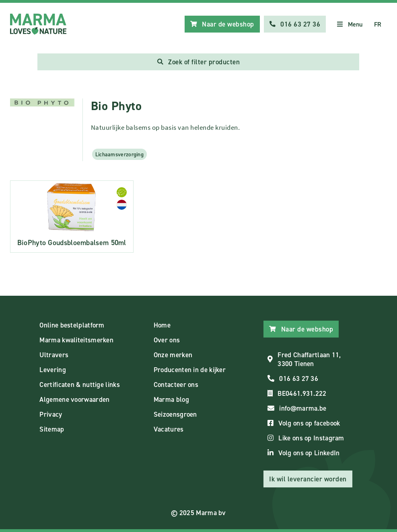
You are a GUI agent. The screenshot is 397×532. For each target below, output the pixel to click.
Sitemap (52, 429)
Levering (52, 370)
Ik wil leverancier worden (308, 479)
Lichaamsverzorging (119, 154)
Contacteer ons (176, 385)
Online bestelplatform (72, 325)
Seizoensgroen (175, 414)
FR (378, 24)
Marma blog (171, 399)
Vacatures (169, 429)
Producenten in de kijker (190, 370)
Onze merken (173, 355)
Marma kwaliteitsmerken (76, 340)
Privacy (51, 414)
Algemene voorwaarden (74, 399)
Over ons (167, 340)
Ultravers (54, 355)
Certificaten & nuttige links (79, 385)
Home (162, 325)
